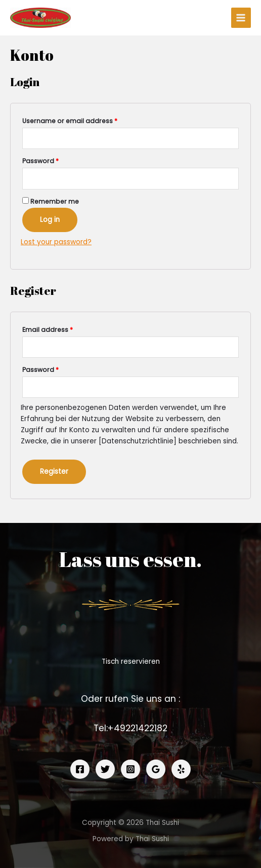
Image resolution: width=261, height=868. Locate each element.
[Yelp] (181, 769)
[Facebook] (80, 769)
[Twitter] (105, 769)
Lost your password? (56, 242)
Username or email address (70, 121)
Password (40, 161)
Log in (50, 220)
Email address (48, 330)
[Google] (156, 769)
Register (54, 471)
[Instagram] (130, 769)
